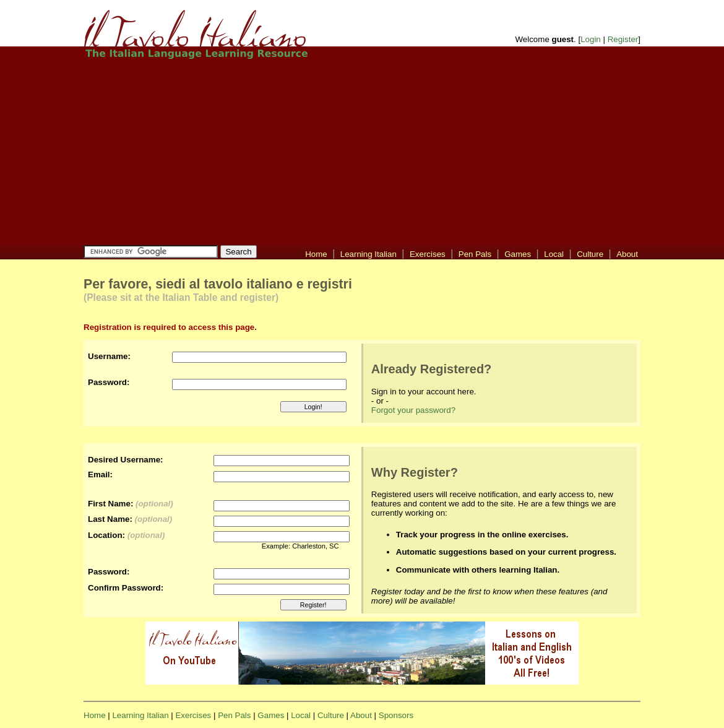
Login (591, 39)
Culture (590, 254)
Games (518, 254)
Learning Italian (368, 254)
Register (623, 39)
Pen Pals (475, 254)
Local (554, 254)
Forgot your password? (413, 410)
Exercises (428, 254)
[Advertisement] (331, 152)
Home (316, 254)
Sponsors (396, 715)
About (627, 254)
